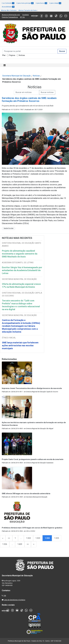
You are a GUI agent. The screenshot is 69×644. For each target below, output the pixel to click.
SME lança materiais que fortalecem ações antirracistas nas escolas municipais (20, 345)
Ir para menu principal (25, 3)
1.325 (57, 538)
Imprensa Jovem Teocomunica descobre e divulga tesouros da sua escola (32, 388)
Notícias (22, 55)
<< (9, 538)
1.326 (5, 544)
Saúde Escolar (9, 228)
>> (28, 544)
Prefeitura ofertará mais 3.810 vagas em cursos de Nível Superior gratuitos (32, 528)
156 (5, 596)
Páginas (12, 55)
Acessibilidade (8, 7)
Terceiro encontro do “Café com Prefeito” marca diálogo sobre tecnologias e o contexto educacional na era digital (21, 305)
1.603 (20, 544)
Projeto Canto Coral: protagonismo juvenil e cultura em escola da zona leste (33, 459)
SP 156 (22, 17)
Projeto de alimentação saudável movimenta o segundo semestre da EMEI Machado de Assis (20, 254)
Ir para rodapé (55, 3)
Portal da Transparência (10, 17)
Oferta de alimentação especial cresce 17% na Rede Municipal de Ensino (21, 285)
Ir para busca (41, 3)
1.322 (29, 538)
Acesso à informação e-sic (11, 15)
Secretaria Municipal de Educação (17, 76)
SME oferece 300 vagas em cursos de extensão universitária (26, 494)
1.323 (38, 538)
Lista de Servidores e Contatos (14, 600)
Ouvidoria (25, 15)
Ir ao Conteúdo (8, 3)
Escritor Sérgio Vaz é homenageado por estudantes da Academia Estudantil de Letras (22, 270)
